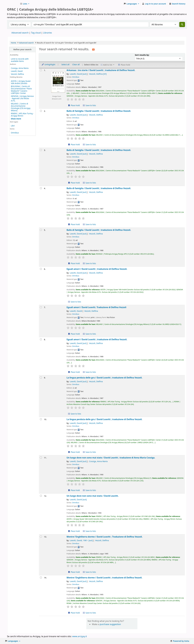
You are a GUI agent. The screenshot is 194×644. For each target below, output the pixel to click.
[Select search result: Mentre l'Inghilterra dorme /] (41, 537)
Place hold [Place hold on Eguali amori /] (74, 334)
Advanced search (20, 33)
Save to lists (89, 105)
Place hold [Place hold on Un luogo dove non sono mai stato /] (74, 490)
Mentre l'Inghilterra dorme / (104, 537)
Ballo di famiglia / (99, 111)
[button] (25, 4)
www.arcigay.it (80, 636)
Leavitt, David (17, 71)
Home (14, 43)
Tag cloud (36, 33)
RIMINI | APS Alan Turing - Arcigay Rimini (22, 115)
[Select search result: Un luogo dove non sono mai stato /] (41, 458)
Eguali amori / (97, 269)
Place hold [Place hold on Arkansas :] (74, 105)
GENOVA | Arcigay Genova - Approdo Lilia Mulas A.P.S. (22, 98)
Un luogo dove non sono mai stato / (111, 458)
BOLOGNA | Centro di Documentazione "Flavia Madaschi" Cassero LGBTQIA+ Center (21, 90)
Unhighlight (48, 64)
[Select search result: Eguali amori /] (41, 269)
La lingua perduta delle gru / (104, 378)
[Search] (182, 24)
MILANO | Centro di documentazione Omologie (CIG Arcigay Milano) (21, 107)
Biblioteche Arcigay (13, 4)
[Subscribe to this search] (93, 49)
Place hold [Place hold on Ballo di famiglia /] (74, 144)
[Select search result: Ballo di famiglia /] (41, 111)
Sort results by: (142, 55)
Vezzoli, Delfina (17, 74)
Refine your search (22, 49)
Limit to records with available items (20, 60)
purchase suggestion (110, 624)
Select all (65, 64)
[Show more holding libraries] (16, 119)
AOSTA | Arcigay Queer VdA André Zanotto (21, 82)
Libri (13, 126)
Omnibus (15, 133)
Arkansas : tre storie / (101, 70)
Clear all (76, 64)
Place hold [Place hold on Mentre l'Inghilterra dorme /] (74, 572)
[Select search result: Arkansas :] (41, 70)
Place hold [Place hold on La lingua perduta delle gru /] (74, 452)
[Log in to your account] (154, 4)
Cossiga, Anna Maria (20, 68)
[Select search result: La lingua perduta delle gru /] (41, 378)
